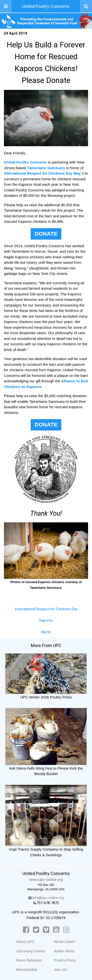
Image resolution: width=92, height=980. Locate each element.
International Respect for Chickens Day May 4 (44, 173)
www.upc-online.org (46, 880)
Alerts (46, 632)
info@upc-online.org (46, 898)
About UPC (25, 942)
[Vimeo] (46, 930)
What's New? (65, 942)
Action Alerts (64, 951)
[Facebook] (26, 930)
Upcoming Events (31, 951)
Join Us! (61, 970)
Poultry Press (65, 960)
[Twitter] (36, 930)
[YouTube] (56, 930)
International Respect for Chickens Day (46, 609)
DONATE (46, 234)
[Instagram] (66, 930)
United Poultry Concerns (46, 6)
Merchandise (27, 970)
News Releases (29, 960)
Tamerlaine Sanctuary (46, 168)
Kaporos (46, 620)
